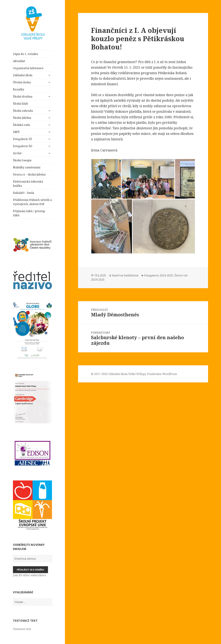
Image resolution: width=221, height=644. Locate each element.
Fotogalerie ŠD (23, 146)
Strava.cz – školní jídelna (29, 174)
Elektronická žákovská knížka (28, 184)
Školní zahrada (23, 111)
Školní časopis (22, 160)
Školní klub (20, 104)
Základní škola (23, 75)
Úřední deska (22, 82)
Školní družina (23, 96)
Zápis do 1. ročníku (25, 54)
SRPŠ (16, 132)
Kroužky (19, 89)
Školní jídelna (22, 118)
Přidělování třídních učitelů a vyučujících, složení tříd (32, 202)
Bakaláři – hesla (23, 193)
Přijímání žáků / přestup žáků (29, 213)
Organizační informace (28, 68)
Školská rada (21, 125)
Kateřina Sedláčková (125, 275)
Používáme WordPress (162, 374)
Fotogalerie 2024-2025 (159, 275)
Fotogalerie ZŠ (22, 139)
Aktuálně (19, 61)
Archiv (17, 153)
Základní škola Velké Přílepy (127, 374)
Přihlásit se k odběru (30, 570)
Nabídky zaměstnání (27, 167)
